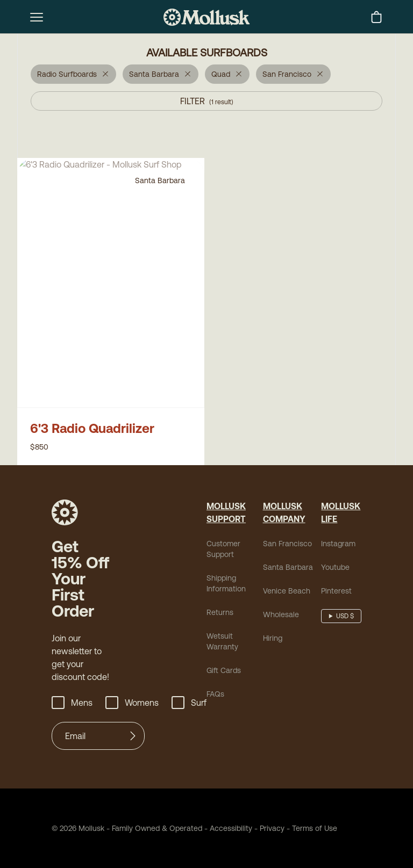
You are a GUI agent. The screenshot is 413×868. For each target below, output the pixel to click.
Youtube (335, 567)
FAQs (215, 694)
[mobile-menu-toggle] (37, 17)
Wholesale (281, 614)
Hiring (273, 638)
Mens (72, 703)
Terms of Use (315, 828)
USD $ (345, 616)
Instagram (338, 544)
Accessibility (227, 828)
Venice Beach (287, 591)
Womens (132, 703)
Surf (189, 703)
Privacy (272, 828)
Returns (220, 612)
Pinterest (336, 591)
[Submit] (133, 736)
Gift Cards (224, 670)
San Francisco (287, 544)
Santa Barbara (288, 567)
